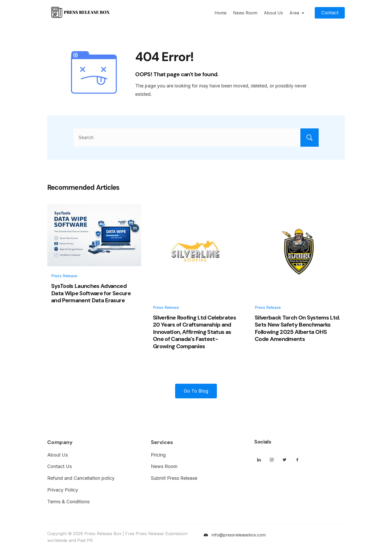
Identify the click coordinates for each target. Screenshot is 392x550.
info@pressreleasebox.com (239, 535)
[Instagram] (272, 460)
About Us (273, 13)
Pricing (158, 455)
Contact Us (60, 466)
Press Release (64, 276)
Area (297, 13)
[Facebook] (297, 460)
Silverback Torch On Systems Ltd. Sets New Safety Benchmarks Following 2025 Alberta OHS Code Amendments (297, 328)
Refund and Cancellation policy (81, 478)
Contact (330, 13)
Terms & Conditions (68, 502)
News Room (245, 13)
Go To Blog (196, 391)
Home (221, 13)
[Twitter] (284, 460)
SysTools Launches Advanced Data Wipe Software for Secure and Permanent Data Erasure (91, 293)
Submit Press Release (174, 478)
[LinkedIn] (259, 460)
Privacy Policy (63, 490)
